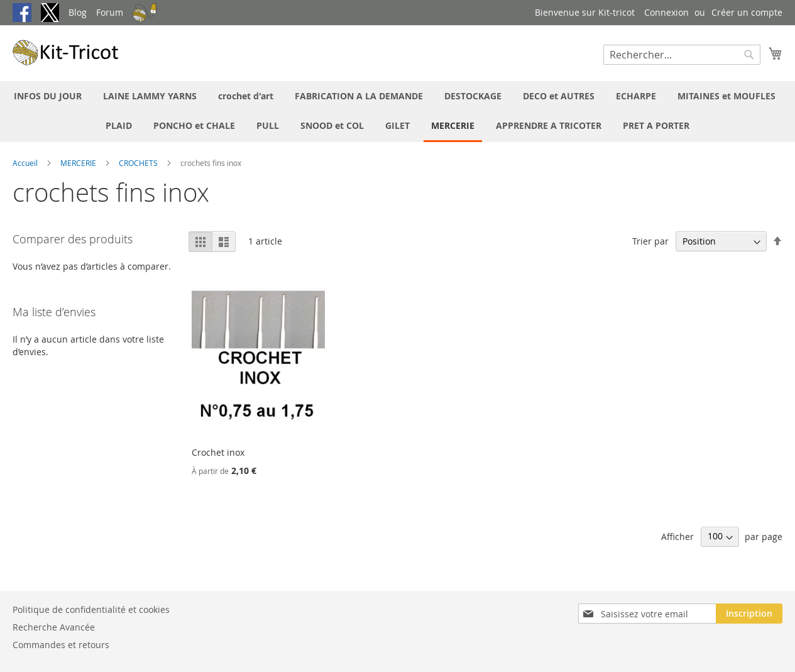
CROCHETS (139, 163)
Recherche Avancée (54, 627)
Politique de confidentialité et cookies (91, 609)
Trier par (650, 241)
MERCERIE (79, 163)
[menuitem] (48, 96)
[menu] (397, 112)
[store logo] (66, 52)
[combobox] (682, 55)
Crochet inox (218, 452)
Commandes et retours (61, 645)
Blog (78, 12)
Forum (110, 12)
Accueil (26, 163)
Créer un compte (747, 12)
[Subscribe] (749, 614)
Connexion (666, 12)
